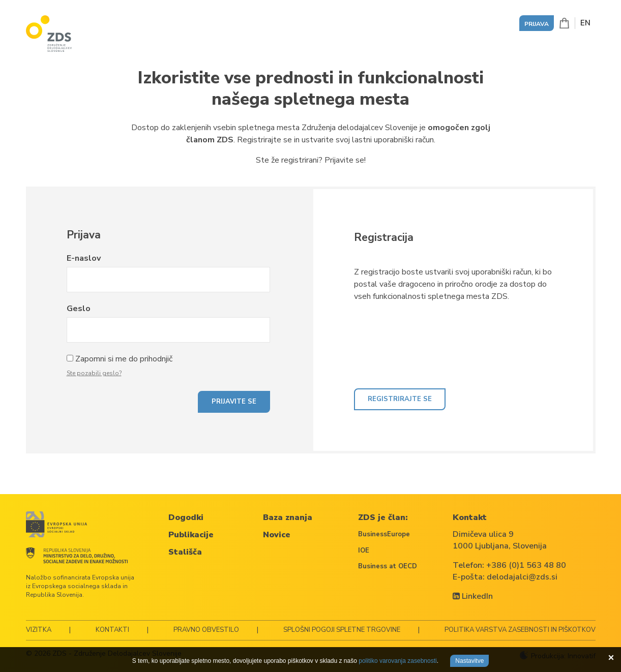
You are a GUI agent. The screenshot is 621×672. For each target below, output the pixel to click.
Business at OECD (388, 566)
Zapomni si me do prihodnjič (124, 359)
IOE (364, 551)
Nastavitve (469, 661)
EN (585, 23)
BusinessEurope (384, 534)
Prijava (537, 24)
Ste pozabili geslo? (94, 373)
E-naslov (84, 258)
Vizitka (39, 630)
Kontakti (112, 630)
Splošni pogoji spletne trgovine (342, 630)
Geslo (79, 309)
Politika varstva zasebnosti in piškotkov (520, 630)
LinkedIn (473, 596)
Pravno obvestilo (206, 630)
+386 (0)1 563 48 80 (526, 565)
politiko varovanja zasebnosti (397, 661)
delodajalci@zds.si (522, 577)
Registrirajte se (400, 399)
